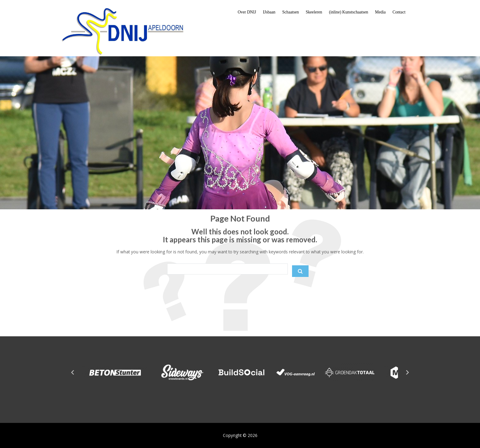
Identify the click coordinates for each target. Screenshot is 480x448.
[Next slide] (407, 372)
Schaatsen (291, 12)
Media (380, 12)
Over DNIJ (247, 12)
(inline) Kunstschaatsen (349, 12)
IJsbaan (269, 12)
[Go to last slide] (73, 372)
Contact (399, 12)
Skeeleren (314, 12)
